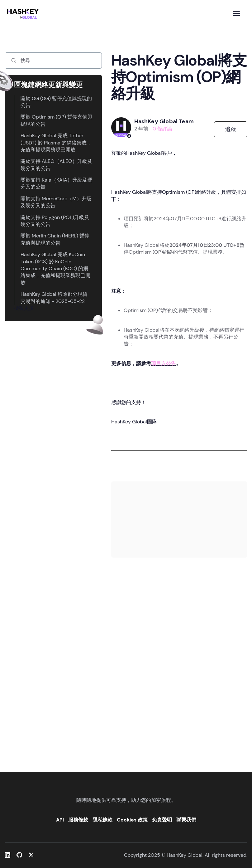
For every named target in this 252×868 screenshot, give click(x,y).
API (60, 820)
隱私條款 (102, 820)
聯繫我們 (186, 820)
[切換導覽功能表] (236, 14)
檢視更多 (24, 308)
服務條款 (78, 820)
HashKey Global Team (164, 121)
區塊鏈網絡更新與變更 (48, 85)
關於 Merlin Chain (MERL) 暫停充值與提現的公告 (55, 239)
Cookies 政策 (132, 820)
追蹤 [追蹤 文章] (231, 129)
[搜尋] (53, 61)
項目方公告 (164, 363)
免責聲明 (162, 820)
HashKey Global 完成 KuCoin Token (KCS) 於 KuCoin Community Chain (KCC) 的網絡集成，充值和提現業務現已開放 (55, 268)
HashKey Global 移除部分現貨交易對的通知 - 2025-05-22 (54, 297)
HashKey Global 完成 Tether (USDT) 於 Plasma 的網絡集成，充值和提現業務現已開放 (56, 143)
